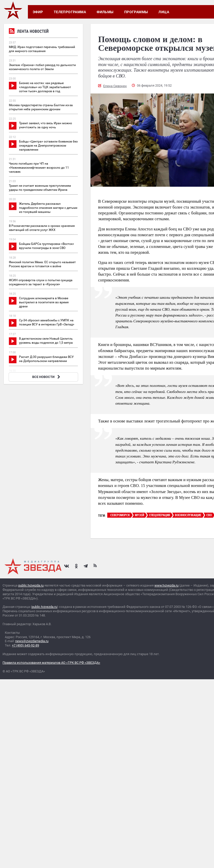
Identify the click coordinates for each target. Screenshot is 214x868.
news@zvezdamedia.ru (32, 641)
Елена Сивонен (115, 86)
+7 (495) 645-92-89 (25, 645)
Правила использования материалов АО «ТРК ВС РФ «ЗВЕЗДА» (51, 663)
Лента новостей (29, 32)
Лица (164, 12)
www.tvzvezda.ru (166, 585)
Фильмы (105, 12)
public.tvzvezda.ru (31, 585)
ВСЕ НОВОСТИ (47, 377)
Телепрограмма (70, 12)
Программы (136, 12)
